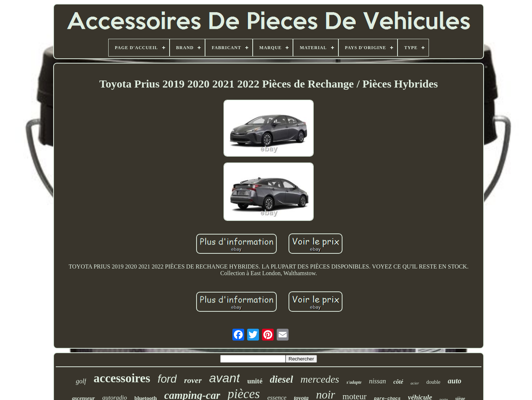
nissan (378, 381)
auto (455, 381)
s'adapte (354, 382)
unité (255, 381)
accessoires (122, 378)
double (433, 382)
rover (193, 380)
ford (167, 379)
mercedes (320, 379)
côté (398, 382)
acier (415, 383)
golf (81, 381)
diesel (281, 379)
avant (224, 378)
